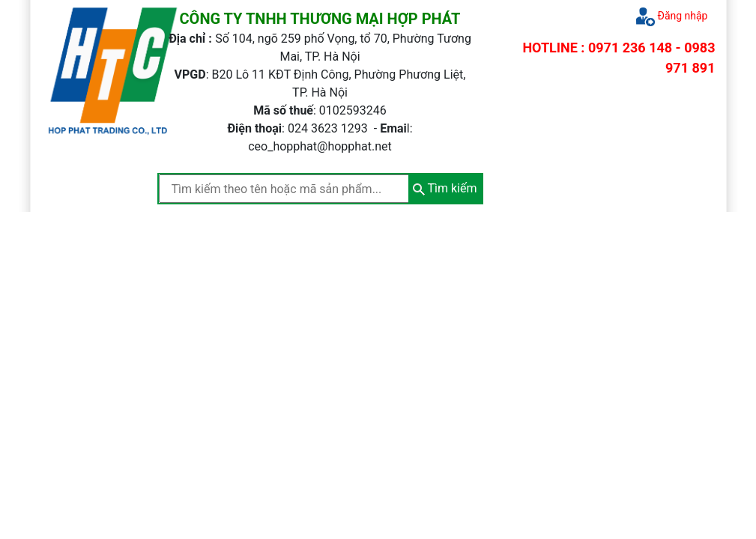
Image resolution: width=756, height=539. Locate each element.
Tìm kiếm (445, 188)
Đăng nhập (672, 17)
